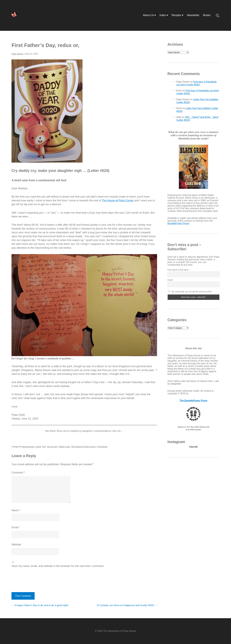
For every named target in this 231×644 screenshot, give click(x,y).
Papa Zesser (17, 54)
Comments (102, 447)
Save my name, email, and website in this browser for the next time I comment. (58, 566)
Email (16, 527)
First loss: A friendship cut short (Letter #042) (196, 83)
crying (38, 447)
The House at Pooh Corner (83, 447)
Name (16, 510)
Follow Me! (193, 447)
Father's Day (64, 447)
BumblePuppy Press (178, 223)
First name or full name (178, 270)
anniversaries (28, 447)
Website (16, 545)
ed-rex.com (52, 447)
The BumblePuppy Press (194, 401)
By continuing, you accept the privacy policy (190, 292)
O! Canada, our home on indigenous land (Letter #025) (127, 605)
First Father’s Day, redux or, (45, 45)
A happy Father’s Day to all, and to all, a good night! (40, 605)
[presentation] (32, 579)
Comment (18, 473)
